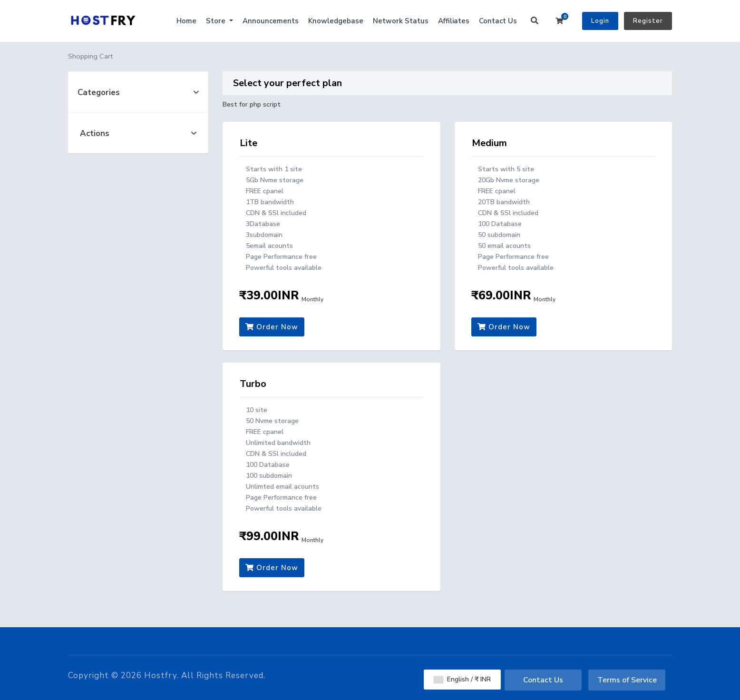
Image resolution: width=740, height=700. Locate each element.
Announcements (271, 21)
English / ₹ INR (462, 679)
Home (186, 21)
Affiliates (454, 21)
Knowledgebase (336, 21)
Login (600, 21)
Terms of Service (627, 680)
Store (217, 21)
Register (648, 21)
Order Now (272, 327)
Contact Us (498, 21)
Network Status (401, 21)
